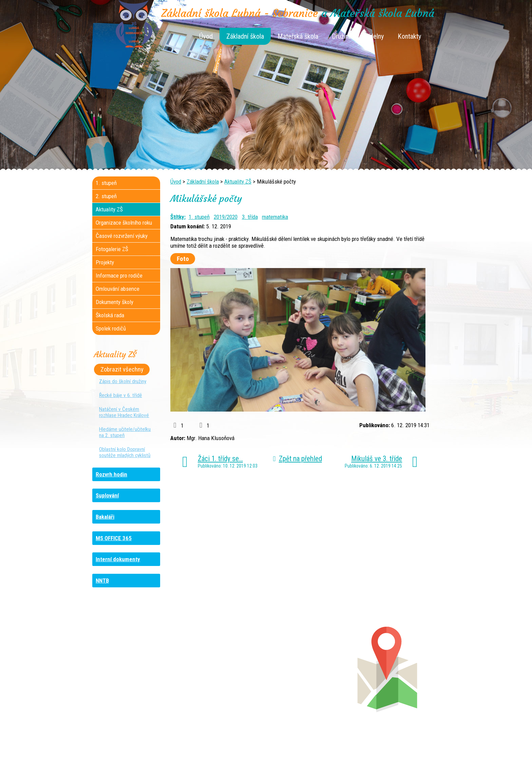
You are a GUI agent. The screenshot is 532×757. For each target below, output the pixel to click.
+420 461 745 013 (311, 674)
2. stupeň (106, 196)
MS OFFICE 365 (114, 538)
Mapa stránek (341, 741)
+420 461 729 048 (137, 674)
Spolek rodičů (111, 328)
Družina (342, 36)
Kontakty (410, 36)
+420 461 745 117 (225, 661)
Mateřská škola (298, 36)
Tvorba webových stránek (258, 747)
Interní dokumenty (118, 559)
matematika (275, 217)
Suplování (107, 495)
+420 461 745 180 (311, 661)
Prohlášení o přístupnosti (386, 741)
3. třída (250, 217)
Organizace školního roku (124, 223)
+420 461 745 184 (138, 661)
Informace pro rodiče (119, 276)
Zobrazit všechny (122, 370)
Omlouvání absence (118, 289)
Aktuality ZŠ (238, 182)
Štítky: (178, 217)
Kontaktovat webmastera (295, 741)
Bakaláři (105, 517)
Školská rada (110, 315)
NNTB (102, 581)
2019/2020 (226, 217)
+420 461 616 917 (219, 674)
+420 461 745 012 (309, 667)
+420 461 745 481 (138, 681)
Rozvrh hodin (111, 474)
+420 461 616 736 (221, 667)
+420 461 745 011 (306, 681)
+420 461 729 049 (132, 688)
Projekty (105, 262)
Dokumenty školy (115, 302)
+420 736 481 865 (129, 667)
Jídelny (375, 36)
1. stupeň (199, 217)
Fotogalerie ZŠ (112, 249)
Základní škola (245, 36)
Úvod (206, 36)
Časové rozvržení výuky (122, 236)
